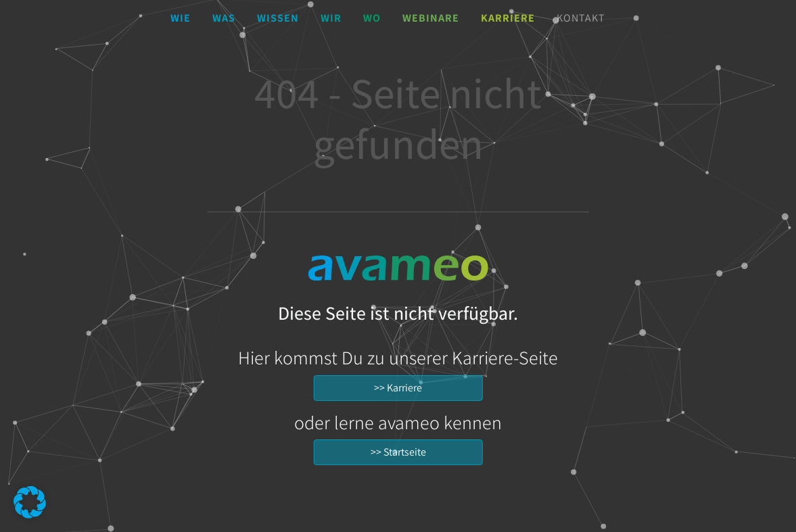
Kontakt (581, 18)
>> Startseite (398, 452)
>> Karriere (398, 388)
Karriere (508, 18)
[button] (30, 502)
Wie (181, 18)
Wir (331, 18)
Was (224, 18)
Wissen (278, 18)
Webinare (431, 18)
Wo (372, 18)
